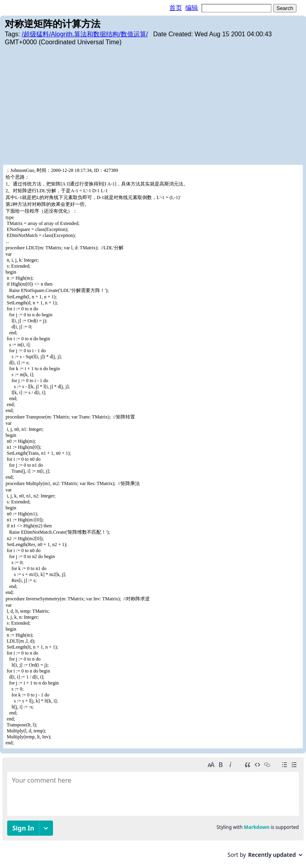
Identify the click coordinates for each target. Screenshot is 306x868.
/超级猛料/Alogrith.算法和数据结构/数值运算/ (85, 34)
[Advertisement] (153, 105)
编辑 (192, 8)
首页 (176, 8)
